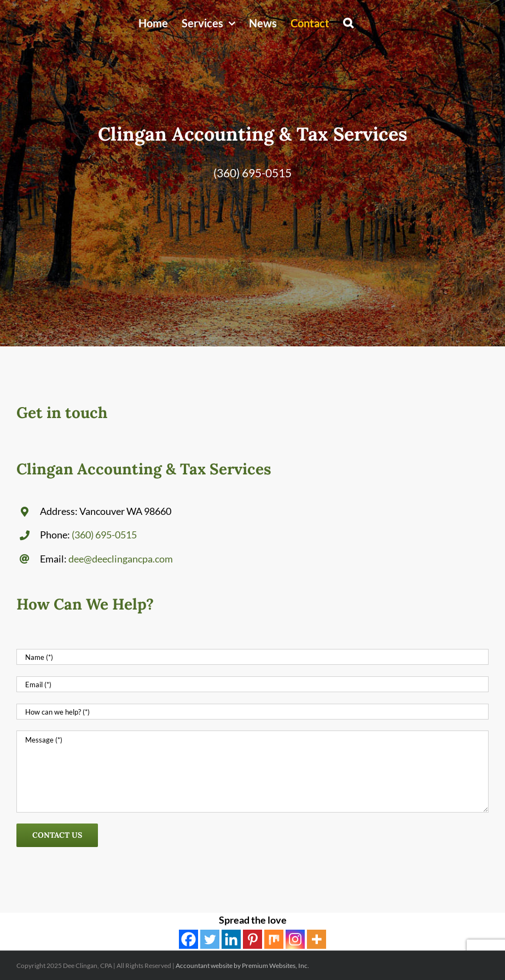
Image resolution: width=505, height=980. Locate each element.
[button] (348, 23)
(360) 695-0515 (253, 173)
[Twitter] (210, 939)
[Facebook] (188, 939)
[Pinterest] (253, 939)
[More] (317, 939)
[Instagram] (295, 939)
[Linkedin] (231, 939)
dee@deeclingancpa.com (121, 559)
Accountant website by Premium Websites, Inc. (242, 965)
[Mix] (274, 939)
